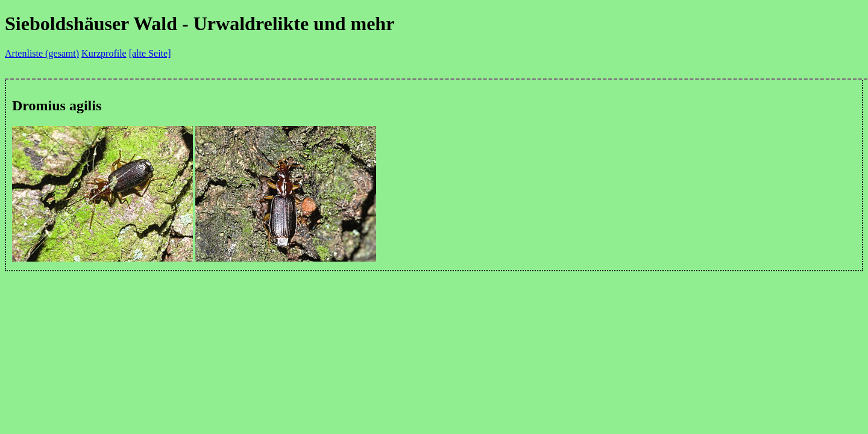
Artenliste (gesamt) (42, 53)
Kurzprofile (104, 53)
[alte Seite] (150, 53)
